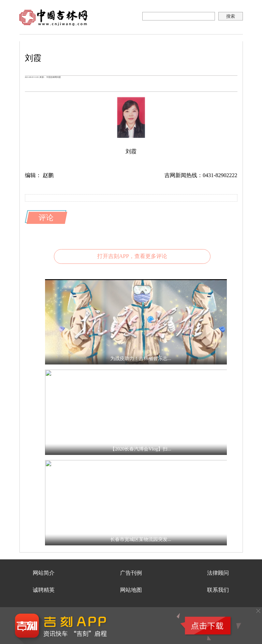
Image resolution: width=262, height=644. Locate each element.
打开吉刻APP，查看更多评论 (132, 256)
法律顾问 (218, 573)
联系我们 (218, 590)
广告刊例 (131, 573)
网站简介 (44, 573)
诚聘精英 (44, 590)
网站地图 (131, 590)
